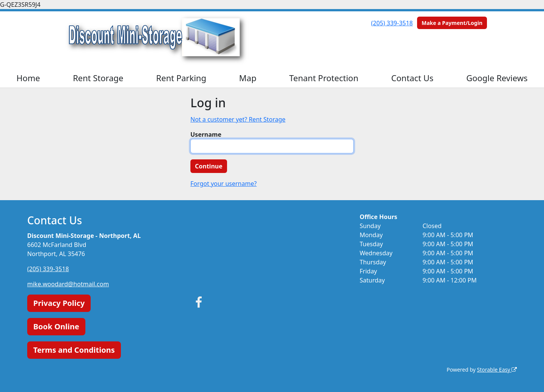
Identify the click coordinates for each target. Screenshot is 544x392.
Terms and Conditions (74, 350)
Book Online (56, 326)
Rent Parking (181, 78)
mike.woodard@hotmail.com (68, 284)
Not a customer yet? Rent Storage (238, 119)
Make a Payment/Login (452, 23)
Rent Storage (98, 78)
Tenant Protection (324, 78)
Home (28, 78)
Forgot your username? (223, 184)
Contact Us (412, 78)
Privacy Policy (59, 303)
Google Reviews (497, 78)
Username (206, 134)
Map (248, 78)
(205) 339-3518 (392, 23)
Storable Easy (497, 370)
